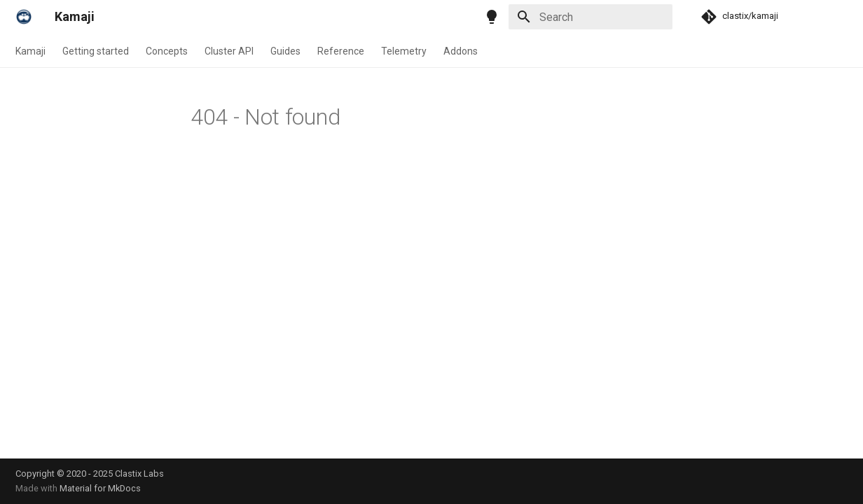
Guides (285, 51)
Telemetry (404, 51)
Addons (461, 51)
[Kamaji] (24, 17)
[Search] (591, 17)
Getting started (96, 51)
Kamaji (30, 51)
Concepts (167, 51)
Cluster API (229, 51)
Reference (341, 51)
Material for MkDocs (100, 488)
